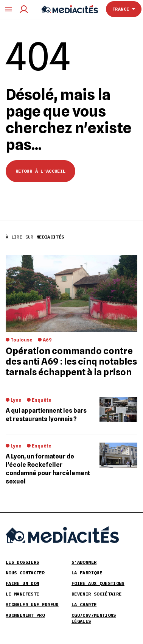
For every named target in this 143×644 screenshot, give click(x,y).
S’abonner (84, 562)
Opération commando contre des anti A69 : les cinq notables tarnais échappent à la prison (71, 361)
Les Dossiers (22, 562)
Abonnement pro (25, 615)
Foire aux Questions (98, 583)
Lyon (16, 400)
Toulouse (22, 340)
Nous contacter (25, 573)
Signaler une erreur (32, 604)
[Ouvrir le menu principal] (9, 9)
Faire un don (22, 583)
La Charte (84, 604)
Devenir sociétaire (96, 594)
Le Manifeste (22, 594)
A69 (47, 340)
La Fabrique (87, 573)
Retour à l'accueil (40, 171)
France (124, 9)
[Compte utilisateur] (24, 9)
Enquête (42, 400)
